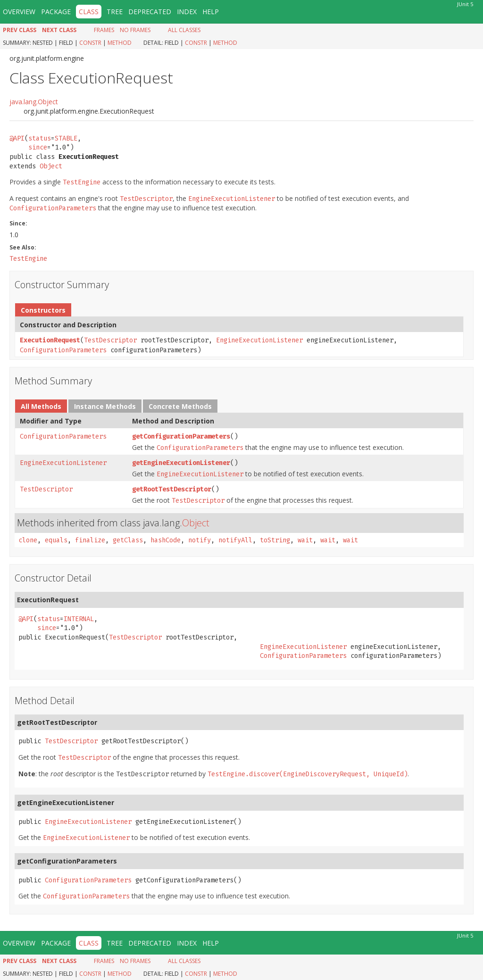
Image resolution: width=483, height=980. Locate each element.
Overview (19, 12)
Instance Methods (105, 406)
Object (51, 166)
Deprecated (150, 12)
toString (275, 540)
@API (17, 138)
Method (120, 43)
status (40, 138)
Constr (90, 43)
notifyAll (235, 540)
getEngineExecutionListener (181, 463)
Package (56, 12)
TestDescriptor (110, 340)
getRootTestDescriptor (172, 489)
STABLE (66, 138)
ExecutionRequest (50, 340)
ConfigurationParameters (63, 350)
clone (28, 540)
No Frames (135, 30)
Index (187, 12)
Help (211, 12)
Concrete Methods (180, 406)
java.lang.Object (34, 102)
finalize (90, 540)
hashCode (166, 540)
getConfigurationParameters (181, 436)
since (38, 147)
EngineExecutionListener (259, 340)
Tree (115, 12)
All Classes (184, 30)
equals (56, 540)
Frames (104, 30)
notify (200, 540)
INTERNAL (79, 619)
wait (305, 540)
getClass (128, 540)
